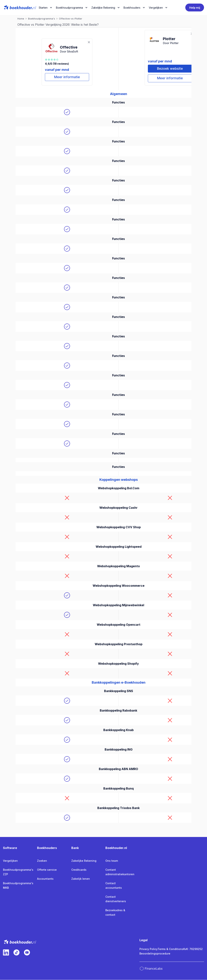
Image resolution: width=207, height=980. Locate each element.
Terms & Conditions (170, 949)
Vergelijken (10, 861)
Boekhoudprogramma (69, 8)
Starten (43, 8)
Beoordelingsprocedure (155, 954)
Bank (75, 848)
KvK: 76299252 (193, 949)
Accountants (45, 879)
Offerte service (47, 870)
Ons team (112, 861)
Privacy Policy (149, 949)
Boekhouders (132, 8)
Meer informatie (67, 77)
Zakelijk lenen (81, 879)
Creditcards (79, 870)
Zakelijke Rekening (103, 8)
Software (10, 848)
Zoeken (42, 861)
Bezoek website (170, 69)
